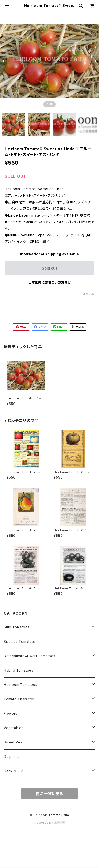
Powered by (49, 823)
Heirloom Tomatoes (21, 685)
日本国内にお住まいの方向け (49, 282)
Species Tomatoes (20, 641)
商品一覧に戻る (49, 794)
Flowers (11, 713)
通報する (89, 294)
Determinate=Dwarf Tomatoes (30, 656)
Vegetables (14, 728)
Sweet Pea (13, 742)
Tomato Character (19, 699)
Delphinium (13, 757)
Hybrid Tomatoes (19, 670)
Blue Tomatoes (17, 627)
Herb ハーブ (13, 771)
